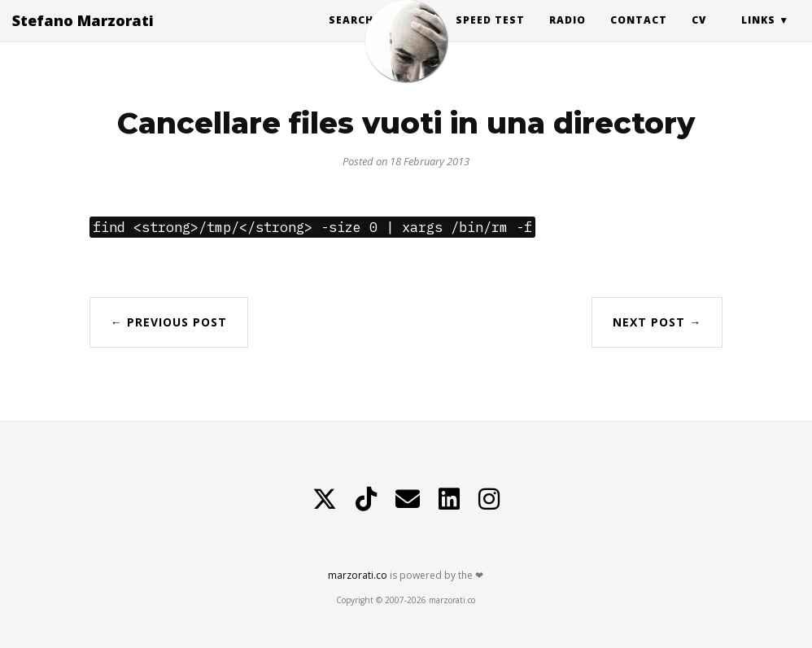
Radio (568, 36)
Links (758, 36)
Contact (639, 36)
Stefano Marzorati (83, 37)
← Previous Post (169, 322)
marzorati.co (358, 575)
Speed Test (490, 36)
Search (351, 36)
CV (699, 36)
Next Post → (657, 322)
